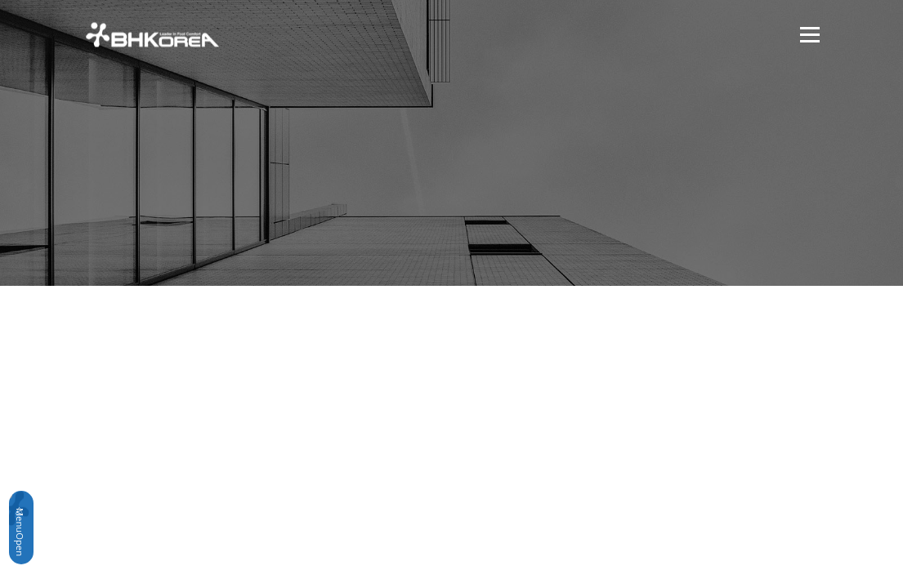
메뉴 (807, 34)
